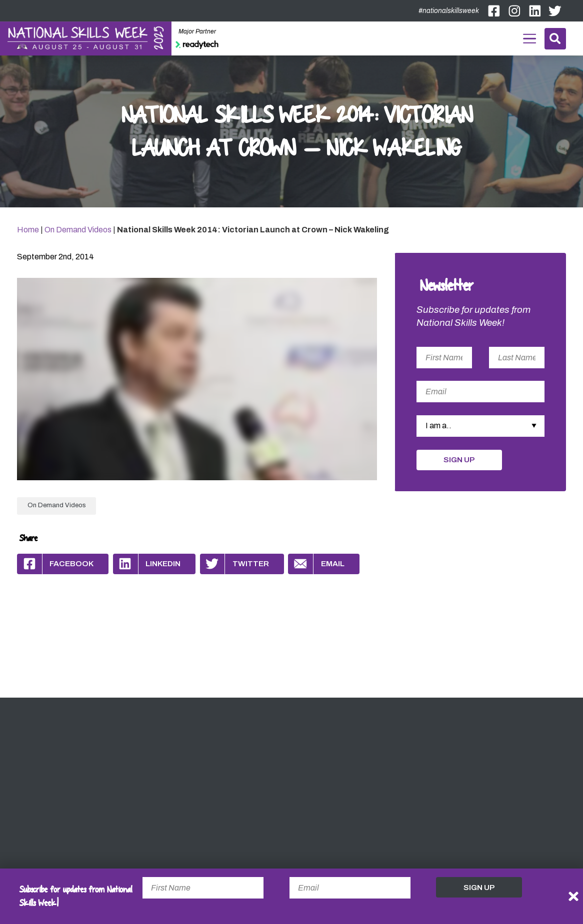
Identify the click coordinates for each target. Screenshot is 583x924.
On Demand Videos (78, 230)
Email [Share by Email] (316, 564)
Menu (529, 37)
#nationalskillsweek (449, 11)
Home (28, 230)
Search (555, 38)
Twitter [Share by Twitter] (234, 564)
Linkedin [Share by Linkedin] (147, 564)
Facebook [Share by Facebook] (55, 564)
